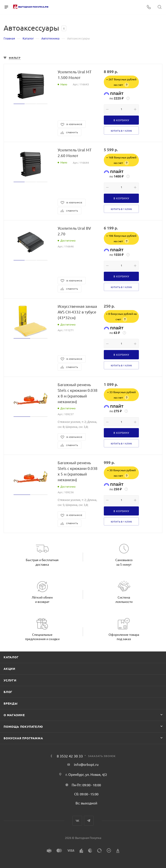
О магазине (14, 715)
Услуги (10, 680)
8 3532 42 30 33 (70, 756)
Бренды (11, 703)
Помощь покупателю (23, 726)
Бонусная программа (23, 738)
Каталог (11, 657)
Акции (9, 669)
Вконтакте (77, 821)
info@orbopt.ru (86, 764)
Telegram (89, 821)
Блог (8, 692)
